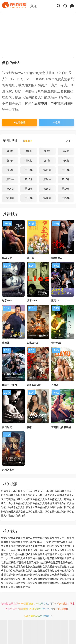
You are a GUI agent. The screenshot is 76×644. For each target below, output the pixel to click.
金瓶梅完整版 (67, 579)
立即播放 (20, 122)
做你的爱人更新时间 (56, 512)
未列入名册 (8, 470)
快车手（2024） (11, 385)
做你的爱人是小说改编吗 (46, 503)
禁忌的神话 (12, 542)
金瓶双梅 (46, 562)
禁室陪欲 (6, 538)
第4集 (66, 151)
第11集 (47, 170)
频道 (35, 6)
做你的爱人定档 (53, 495)
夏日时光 (7, 427)
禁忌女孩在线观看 (42, 538)
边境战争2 (32, 343)
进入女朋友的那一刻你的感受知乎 (46, 546)
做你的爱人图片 (36, 512)
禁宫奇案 (23, 546)
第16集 (10, 189)
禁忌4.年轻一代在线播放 (43, 542)
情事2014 (56, 258)
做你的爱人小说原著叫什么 (16, 491)
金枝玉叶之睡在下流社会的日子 (37, 550)
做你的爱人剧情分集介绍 (24, 507)
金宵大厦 (57, 554)
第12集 (66, 170)
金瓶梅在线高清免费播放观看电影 (36, 571)
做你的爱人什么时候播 (42, 491)
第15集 (66, 179)
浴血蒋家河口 (34, 385)
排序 (69, 141)
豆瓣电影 (41, 103)
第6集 (29, 161)
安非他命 (56, 343)
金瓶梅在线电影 (24, 575)
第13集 (10, 179)
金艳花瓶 (47, 554)
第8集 (66, 161)
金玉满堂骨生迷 (63, 550)
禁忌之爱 (16, 538)
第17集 (66, 189)
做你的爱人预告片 (35, 495)
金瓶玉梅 (30, 558)
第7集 (47, 161)
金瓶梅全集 (29, 583)
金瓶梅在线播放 (27, 579)
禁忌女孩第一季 (61, 538)
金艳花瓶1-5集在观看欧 (30, 554)
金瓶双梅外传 (34, 562)
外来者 (55, 385)
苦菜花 (6, 343)
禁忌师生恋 (27, 538)
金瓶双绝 (56, 562)
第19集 (47, 198)
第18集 (10, 198)
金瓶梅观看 (41, 583)
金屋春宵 (67, 554)
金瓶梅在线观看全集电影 (48, 567)
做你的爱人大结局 (59, 499)
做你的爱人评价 (41, 499)
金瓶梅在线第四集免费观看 (47, 575)
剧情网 (69, 103)
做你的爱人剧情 (24, 503)
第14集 (47, 179)
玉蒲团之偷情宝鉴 (61, 427)
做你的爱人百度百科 (14, 495)
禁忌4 (60, 542)
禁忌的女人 (24, 542)
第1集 (10, 151)
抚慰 (29, 427)
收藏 (56, 122)
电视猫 (56, 103)
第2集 (29, 151)
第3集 (47, 151)
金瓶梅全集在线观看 (12, 583)
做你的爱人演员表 (23, 499)
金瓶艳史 (40, 558)
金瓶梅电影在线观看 (58, 583)
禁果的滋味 (12, 546)
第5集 (10, 161)
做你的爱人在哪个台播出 (51, 507)
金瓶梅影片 (53, 579)
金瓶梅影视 (41, 579)
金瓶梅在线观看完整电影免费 (19, 567)
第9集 (10, 170)
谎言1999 (32, 301)
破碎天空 (7, 258)
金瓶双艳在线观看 (55, 558)
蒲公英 (30, 258)
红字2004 (7, 301)
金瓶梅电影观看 (22, 587)
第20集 (66, 198)
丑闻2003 (56, 301)
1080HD (27, 141)
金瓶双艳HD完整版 (16, 562)
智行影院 (6, 604)
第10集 (29, 170)
